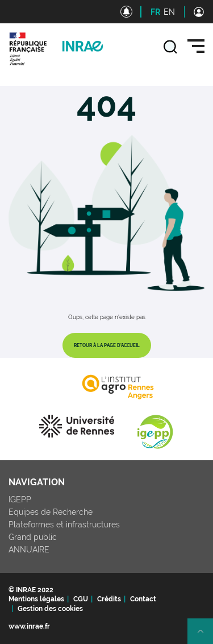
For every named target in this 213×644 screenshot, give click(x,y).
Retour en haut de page (205, 636)
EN (169, 12)
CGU (81, 599)
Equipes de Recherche (51, 512)
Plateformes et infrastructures (64, 525)
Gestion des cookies (50, 609)
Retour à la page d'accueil (107, 345)
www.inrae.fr (29, 626)
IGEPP (20, 499)
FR (155, 12)
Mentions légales (36, 599)
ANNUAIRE (29, 550)
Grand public (33, 537)
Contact (143, 599)
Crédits (109, 599)
